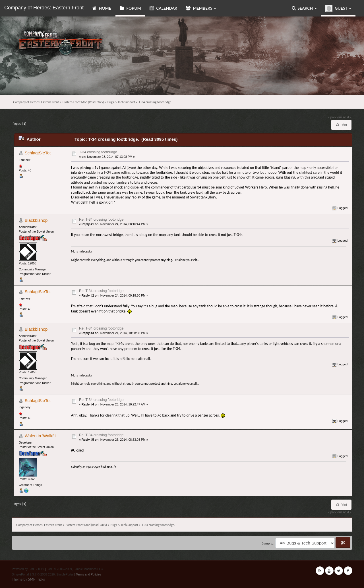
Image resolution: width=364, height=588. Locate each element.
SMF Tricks (36, 579)
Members (201, 8)
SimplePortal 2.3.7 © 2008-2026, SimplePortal (43, 574)
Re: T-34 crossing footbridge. (102, 220)
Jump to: (268, 543)
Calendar (163, 8)
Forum (130, 8)
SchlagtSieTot (38, 153)
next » (347, 117)
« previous (335, 117)
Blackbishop (36, 220)
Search (304, 8)
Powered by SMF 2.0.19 (28, 569)
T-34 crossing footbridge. (99, 152)
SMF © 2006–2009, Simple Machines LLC (75, 569)
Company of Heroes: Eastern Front (44, 8)
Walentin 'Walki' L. (42, 436)
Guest (338, 9)
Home (102, 8)
